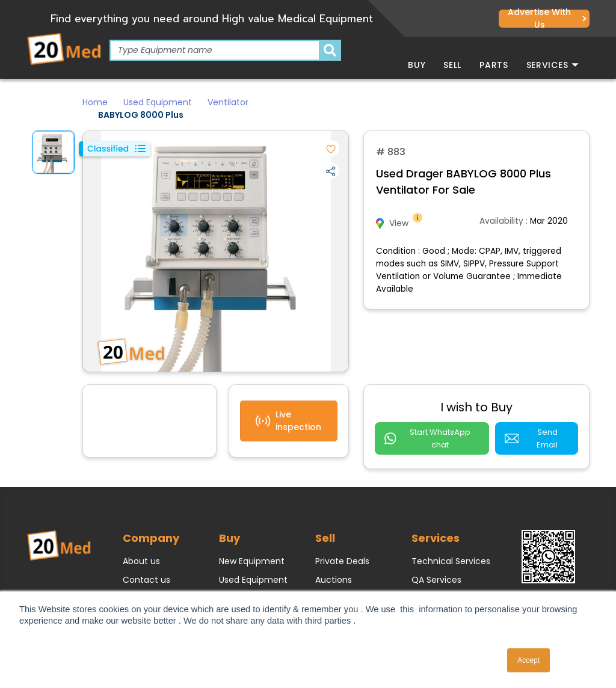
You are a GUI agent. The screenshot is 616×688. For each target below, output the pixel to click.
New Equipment (252, 550)
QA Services (436, 568)
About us (141, 550)
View (400, 223)
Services (553, 65)
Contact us (146, 568)
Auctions (334, 568)
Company (151, 527)
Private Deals (342, 550)
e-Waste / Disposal (452, 587)
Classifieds (337, 587)
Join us (137, 587)
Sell (452, 65)
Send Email (537, 432)
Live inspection (288, 421)
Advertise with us (547, 19)
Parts (494, 65)
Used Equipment (158, 102)
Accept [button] (528, 660)
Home (95, 102)
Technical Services (451, 550)
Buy (417, 65)
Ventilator (228, 102)
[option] (54, 152)
